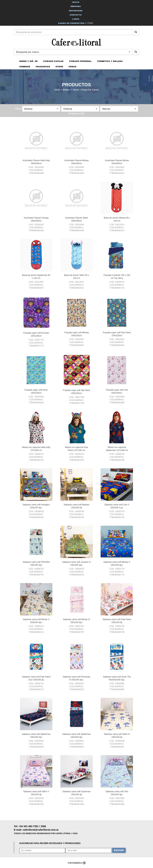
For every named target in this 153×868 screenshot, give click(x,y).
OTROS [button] (59, 67)
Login (76, 19)
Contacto (76, 15)
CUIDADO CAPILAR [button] (53, 61)
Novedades (76, 11)
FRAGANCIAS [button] (43, 67)
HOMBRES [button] (25, 67)
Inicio (76, 2)
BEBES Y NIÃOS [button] (28, 61)
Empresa (76, 6)
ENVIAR (119, 850)
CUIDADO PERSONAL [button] (80, 61)
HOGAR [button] (72, 67)
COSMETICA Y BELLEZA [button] (110, 61)
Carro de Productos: (76, 23)
